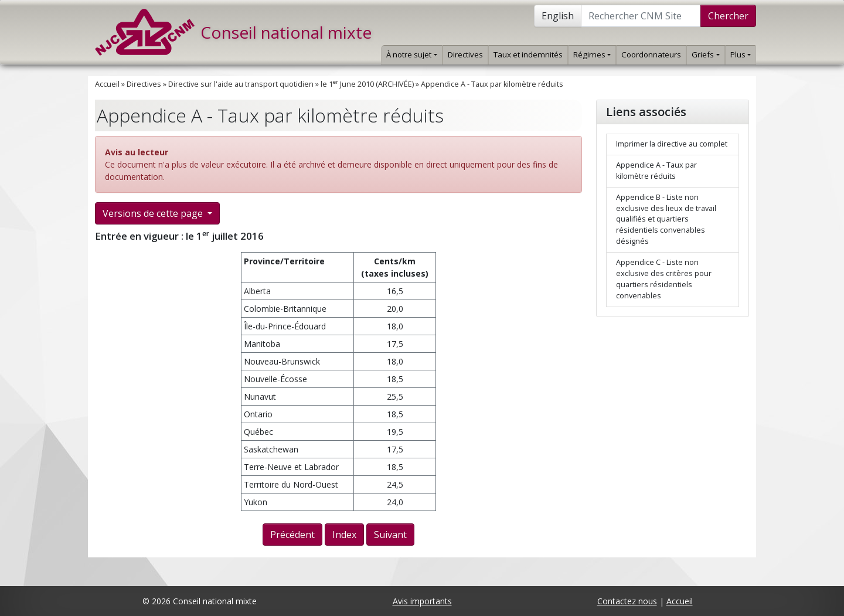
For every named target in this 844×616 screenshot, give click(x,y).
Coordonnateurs (651, 55)
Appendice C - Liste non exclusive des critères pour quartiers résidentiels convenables (664, 279)
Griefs (705, 55)
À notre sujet (411, 55)
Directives (465, 55)
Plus (741, 55)
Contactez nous (627, 601)
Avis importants (422, 601)
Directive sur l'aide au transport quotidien (241, 84)
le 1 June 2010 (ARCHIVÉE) (367, 84)
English (558, 16)
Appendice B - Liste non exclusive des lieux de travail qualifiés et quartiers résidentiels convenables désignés (666, 219)
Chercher (728, 16)
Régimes (592, 55)
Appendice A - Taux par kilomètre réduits (492, 84)
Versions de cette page (154, 213)
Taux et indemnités (528, 55)
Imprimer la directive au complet (672, 144)
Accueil (107, 84)
